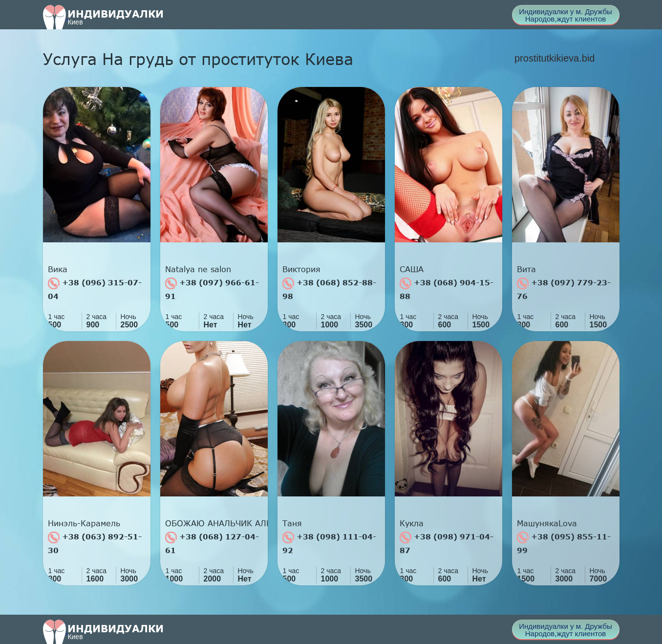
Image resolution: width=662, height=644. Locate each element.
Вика (58, 269)
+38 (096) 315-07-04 (95, 289)
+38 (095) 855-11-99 (564, 543)
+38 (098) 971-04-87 (447, 543)
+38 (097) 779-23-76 (564, 289)
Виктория (301, 269)
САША (412, 269)
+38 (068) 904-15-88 (447, 289)
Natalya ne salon (198, 269)
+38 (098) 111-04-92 (329, 543)
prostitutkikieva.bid (555, 58)
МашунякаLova (547, 523)
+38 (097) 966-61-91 (212, 289)
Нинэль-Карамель (84, 523)
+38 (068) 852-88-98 (329, 289)
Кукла (412, 523)
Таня (292, 523)
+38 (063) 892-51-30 (95, 543)
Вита (526, 269)
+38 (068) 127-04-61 (212, 543)
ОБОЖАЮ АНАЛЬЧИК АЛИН (216, 523)
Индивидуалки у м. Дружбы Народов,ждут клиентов (566, 15)
